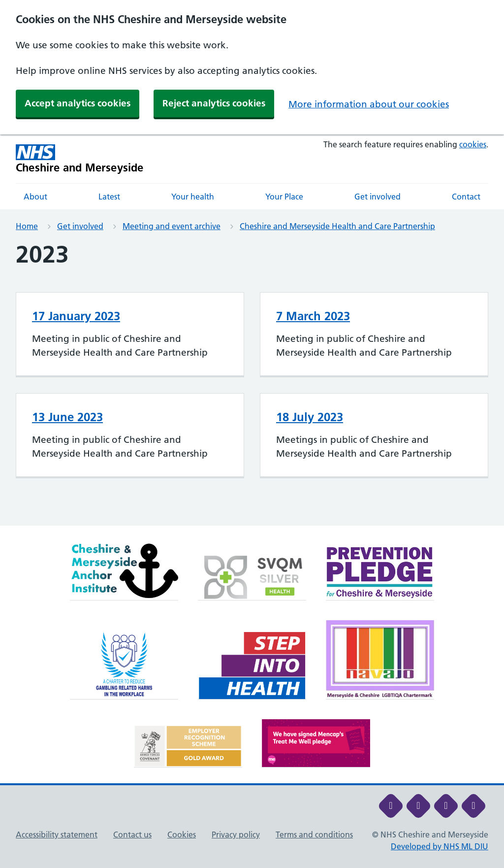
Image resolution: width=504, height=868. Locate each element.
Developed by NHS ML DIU (440, 846)
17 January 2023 (76, 316)
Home (27, 226)
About (35, 197)
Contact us (132, 835)
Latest (109, 197)
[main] (252, 383)
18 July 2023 (310, 417)
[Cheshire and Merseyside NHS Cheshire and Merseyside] (80, 159)
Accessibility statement (57, 835)
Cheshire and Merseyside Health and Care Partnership (337, 226)
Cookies (182, 835)
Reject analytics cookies (214, 103)
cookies (473, 144)
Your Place (284, 197)
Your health (193, 197)
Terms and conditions (314, 835)
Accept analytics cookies (78, 103)
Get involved (378, 197)
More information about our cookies (369, 104)
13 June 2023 (67, 417)
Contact (466, 197)
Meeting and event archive (172, 226)
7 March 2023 (313, 316)
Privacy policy (236, 835)
